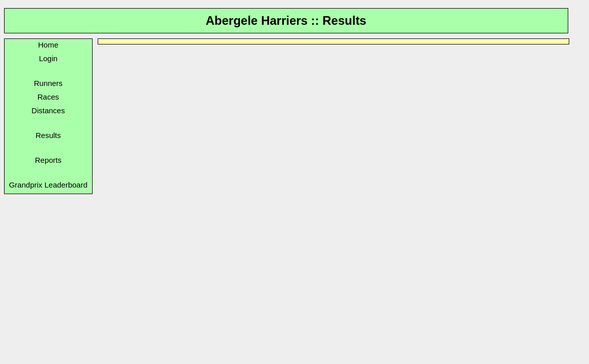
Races (48, 97)
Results (48, 135)
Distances (48, 110)
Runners (48, 83)
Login (48, 58)
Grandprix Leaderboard (48, 185)
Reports (48, 160)
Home (48, 45)
